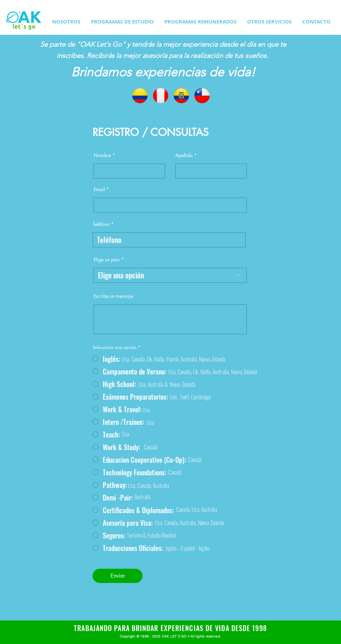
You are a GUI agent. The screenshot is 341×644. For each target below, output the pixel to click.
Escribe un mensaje (113, 296)
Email (99, 189)
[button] (122, 22)
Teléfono (101, 224)
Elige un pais (107, 260)
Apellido (184, 155)
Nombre (102, 155)
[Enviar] (118, 576)
